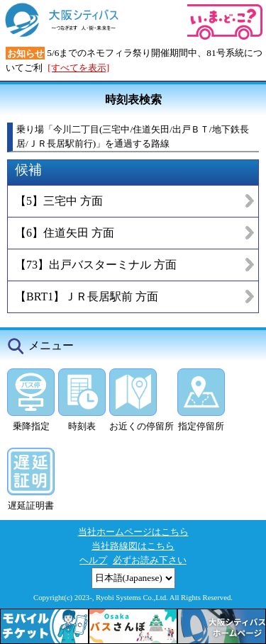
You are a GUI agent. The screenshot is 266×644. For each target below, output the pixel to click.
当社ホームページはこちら (133, 532)
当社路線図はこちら (133, 546)
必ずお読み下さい (150, 560)
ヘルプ (93, 560)
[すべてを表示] (78, 68)
